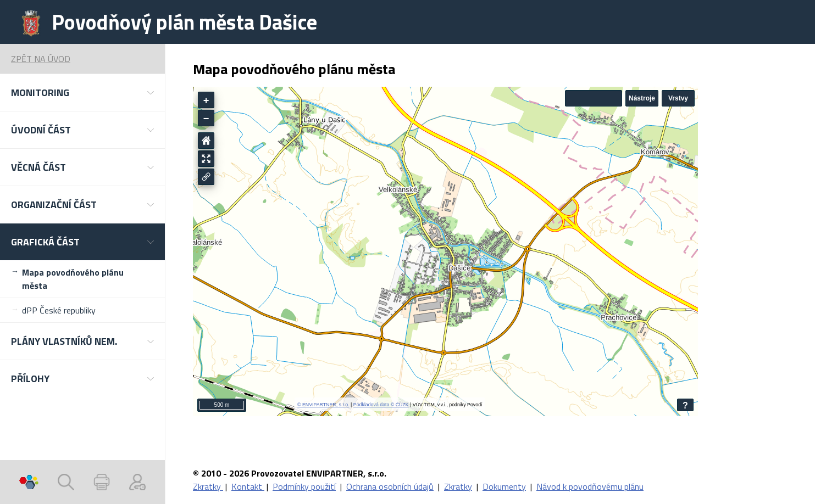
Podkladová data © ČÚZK (381, 405)
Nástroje (642, 98)
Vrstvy (678, 98)
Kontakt (248, 486)
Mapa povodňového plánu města (73, 279)
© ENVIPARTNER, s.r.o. (323, 405)
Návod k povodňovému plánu (590, 486)
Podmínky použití (304, 486)
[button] (82, 93)
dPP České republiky (59, 310)
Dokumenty (504, 486)
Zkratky (208, 486)
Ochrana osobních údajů (390, 486)
